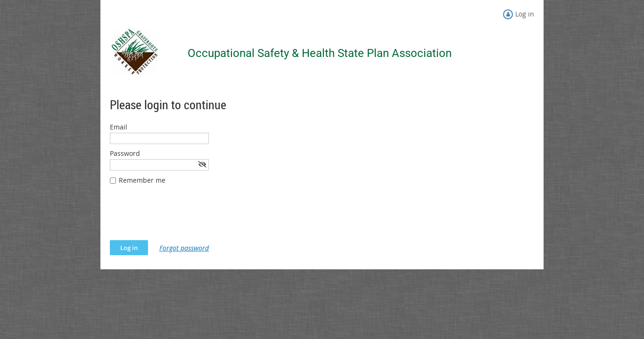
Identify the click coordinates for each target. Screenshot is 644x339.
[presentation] (182, 217)
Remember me (142, 180)
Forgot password (184, 248)
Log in (525, 14)
